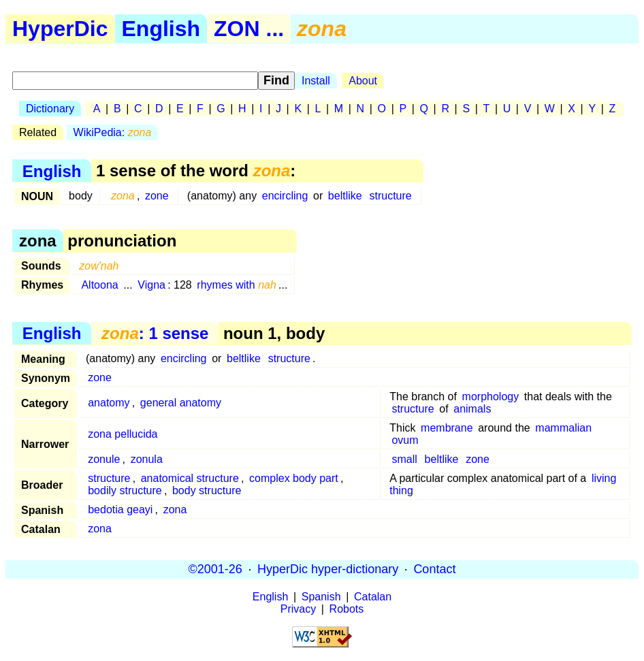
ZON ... (249, 29)
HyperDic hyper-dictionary (328, 569)
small (404, 459)
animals (472, 409)
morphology (491, 397)
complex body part (294, 478)
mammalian (563, 428)
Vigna (151, 285)
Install (316, 81)
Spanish (321, 597)
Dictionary (50, 109)
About (363, 81)
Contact (434, 569)
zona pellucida (123, 434)
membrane (447, 428)
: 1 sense (155, 333)
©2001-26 (215, 569)
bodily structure (125, 490)
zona (175, 510)
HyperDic (60, 29)
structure (391, 196)
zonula (147, 459)
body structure (207, 490)
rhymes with (237, 285)
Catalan (373, 597)
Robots (347, 609)
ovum (405, 440)
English (161, 29)
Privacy (298, 609)
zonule (104, 459)
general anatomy (181, 403)
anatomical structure (190, 478)
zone (157, 196)
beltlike (345, 196)
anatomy (109, 403)
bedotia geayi (120, 510)
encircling (285, 196)
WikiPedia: (113, 132)
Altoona (99, 285)
